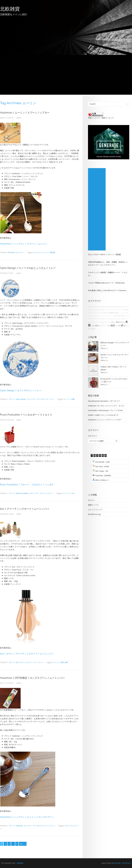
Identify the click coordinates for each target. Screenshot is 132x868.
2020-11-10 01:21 (7, 118)
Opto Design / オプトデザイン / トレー (21, 391)
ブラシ (96, 319)
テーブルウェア (43, 399)
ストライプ (123, 313)
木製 (73, 399)
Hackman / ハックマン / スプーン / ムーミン (24, 244)
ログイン (92, 500)
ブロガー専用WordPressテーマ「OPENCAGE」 (107, 283)
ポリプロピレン (123, 319)
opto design (21, 399)
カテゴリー (92, 436)
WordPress (126, 863)
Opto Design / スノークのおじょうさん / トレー (28, 268)
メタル (73, 493)
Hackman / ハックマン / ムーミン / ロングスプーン (27, 817)
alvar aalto (94, 307)
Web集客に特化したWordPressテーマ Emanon (107, 290)
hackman (12, 252)
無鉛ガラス (103, 326)
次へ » (23, 844)
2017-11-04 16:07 (7, 683)
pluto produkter (22, 493)
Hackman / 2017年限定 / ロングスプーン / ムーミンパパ (32, 678)
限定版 (53, 252)
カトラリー (20, 252)
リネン (113, 322)
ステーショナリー (47, 493)
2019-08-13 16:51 (7, 273)
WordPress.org (94, 514)
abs (89, 307)
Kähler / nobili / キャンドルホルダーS (103, 415)
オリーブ (106, 310)
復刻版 (122, 322)
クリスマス (92, 313)
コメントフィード (95, 510)
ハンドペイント (108, 316)
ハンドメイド (119, 316)
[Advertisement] (66, 75)
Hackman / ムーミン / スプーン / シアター (25, 113)
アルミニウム (93, 310)
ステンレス (38, 252)
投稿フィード (93, 505)
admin (19, 118)
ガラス (126, 310)
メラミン (98, 322)
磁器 (113, 325)
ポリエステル (112, 319)
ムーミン (46, 252)
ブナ (91, 319)
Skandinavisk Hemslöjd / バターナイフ (104, 401)
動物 (118, 322)
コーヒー (99, 313)
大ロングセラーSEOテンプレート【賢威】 (105, 254)
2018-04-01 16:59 (7, 514)
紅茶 (117, 326)
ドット (100, 316)
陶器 (91, 329)
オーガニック (114, 310)
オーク (121, 310)
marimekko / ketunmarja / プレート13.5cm (105, 410)
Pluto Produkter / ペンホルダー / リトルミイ (26, 415)
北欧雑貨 (10, 9)
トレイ (52, 399)
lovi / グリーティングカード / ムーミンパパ (24, 509)
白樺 (66, 662)
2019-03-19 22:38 (7, 420)
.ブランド (12, 399)
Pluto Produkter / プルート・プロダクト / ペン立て (27, 485)
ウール (100, 310)
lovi (17, 662)
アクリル (125, 307)
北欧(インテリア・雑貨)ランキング (101, 118)
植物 (97, 326)
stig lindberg (117, 307)
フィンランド (38, 662)
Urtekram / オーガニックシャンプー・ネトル (106, 406)
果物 (93, 326)
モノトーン (106, 322)
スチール (106, 313)
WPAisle (117, 863)
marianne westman (106, 307)
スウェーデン (31, 399)
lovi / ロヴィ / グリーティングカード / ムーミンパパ (27, 654)
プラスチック (103, 319)
